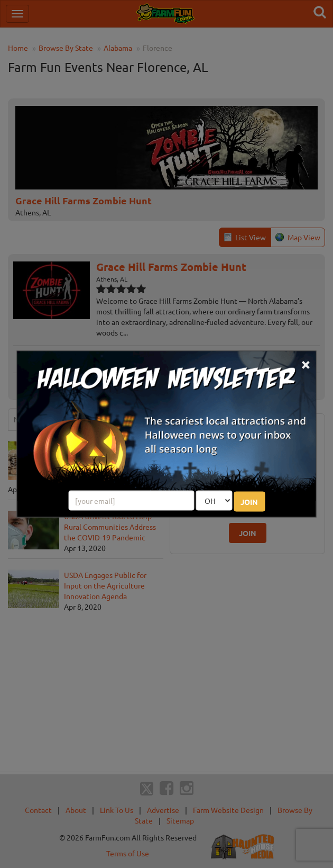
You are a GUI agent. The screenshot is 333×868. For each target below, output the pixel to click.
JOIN (249, 501)
